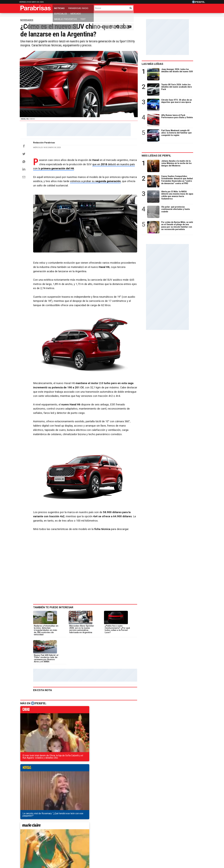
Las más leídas (163, 67)
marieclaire (100, 722)
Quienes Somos (82, 847)
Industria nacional (118, 17)
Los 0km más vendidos (73, 17)
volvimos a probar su (98, 199)
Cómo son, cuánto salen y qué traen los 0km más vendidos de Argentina (61, 778)
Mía (158, 837)
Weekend (112, 837)
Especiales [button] (99, 9)
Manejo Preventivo (134, 9)
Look (141, 837)
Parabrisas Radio (79, 9)
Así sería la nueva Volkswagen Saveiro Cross (47, 784)
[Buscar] (185, 8)
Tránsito (162, 847)
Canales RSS (65, 847)
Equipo (125, 847)
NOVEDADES (27, 23)
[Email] (24, 195)
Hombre (99, 837)
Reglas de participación (143, 847)
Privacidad (114, 847)
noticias (68, 722)
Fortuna (86, 837)
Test (151, 9)
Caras (46, 837)
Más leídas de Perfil (167, 159)
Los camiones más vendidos (141, 17)
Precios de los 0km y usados (48, 17)
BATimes (193, 837)
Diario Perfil (32, 837)
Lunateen (169, 837)
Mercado (114, 9)
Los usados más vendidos (96, 17)
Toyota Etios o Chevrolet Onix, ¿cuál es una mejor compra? (54, 789)
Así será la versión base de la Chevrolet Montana (49, 794)
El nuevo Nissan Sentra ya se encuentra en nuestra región (54, 773)
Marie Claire (72, 837)
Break (181, 837)
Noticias (60, 9)
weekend (133, 722)
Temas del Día (27, 17)
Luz (150, 837)
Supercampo (128, 837)
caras (35, 722)
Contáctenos (99, 847)
